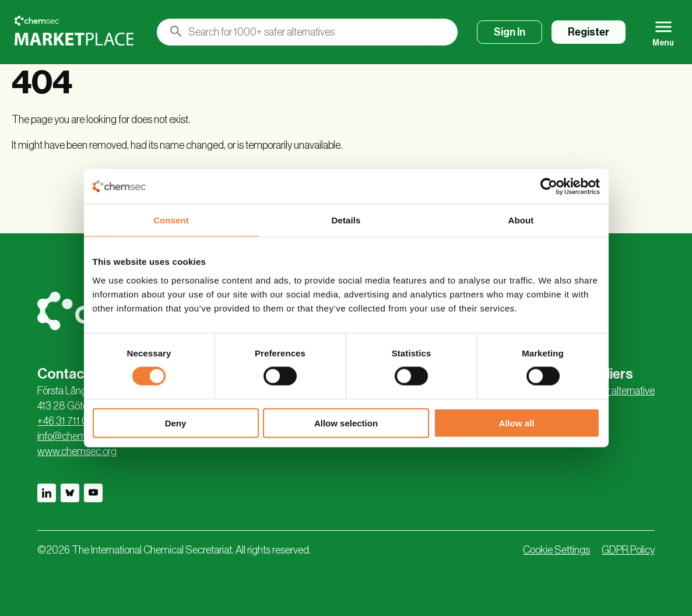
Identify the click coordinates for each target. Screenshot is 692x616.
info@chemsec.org (77, 436)
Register (589, 32)
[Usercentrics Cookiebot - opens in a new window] (549, 187)
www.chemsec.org (77, 452)
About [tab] (521, 220)
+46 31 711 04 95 (72, 421)
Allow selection (346, 423)
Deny (176, 423)
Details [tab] (346, 220)
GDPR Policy (628, 550)
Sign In (510, 32)
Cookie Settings (556, 550)
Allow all (517, 423)
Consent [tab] (171, 220)
